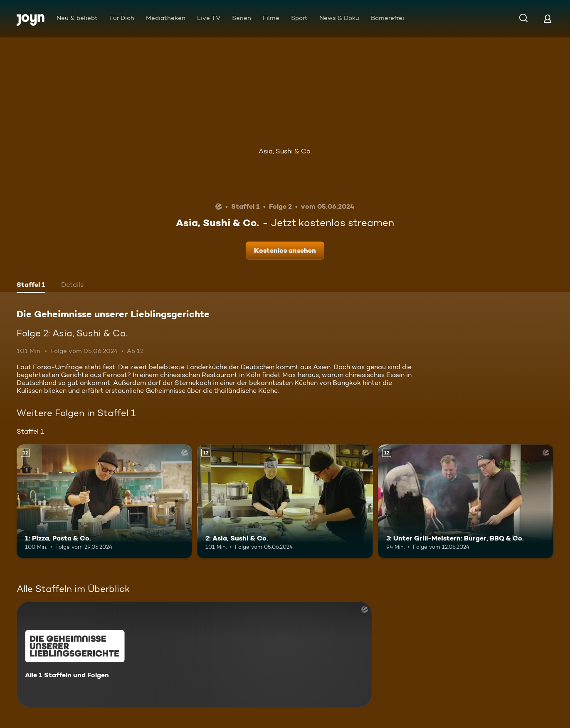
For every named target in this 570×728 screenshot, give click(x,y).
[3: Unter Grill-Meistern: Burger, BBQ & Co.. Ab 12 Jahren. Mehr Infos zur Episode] (466, 502)
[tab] (31, 286)
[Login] (548, 19)
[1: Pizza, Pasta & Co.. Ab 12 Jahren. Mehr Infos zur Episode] (104, 502)
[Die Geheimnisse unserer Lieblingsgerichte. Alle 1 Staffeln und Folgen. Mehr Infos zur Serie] (194, 654)
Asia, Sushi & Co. (285, 151)
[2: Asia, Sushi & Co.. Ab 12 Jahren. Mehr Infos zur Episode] (285, 502)
